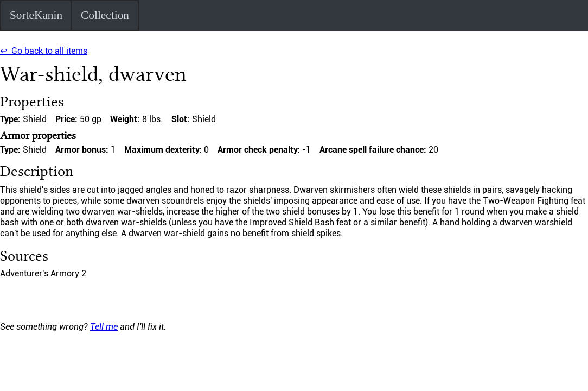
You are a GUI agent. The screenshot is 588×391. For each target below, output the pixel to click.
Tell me (104, 327)
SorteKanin (36, 15)
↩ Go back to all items (44, 51)
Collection (105, 15)
